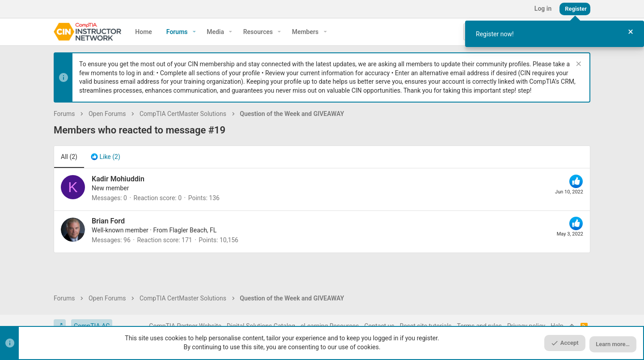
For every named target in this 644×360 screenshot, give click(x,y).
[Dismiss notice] (578, 65)
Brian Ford (108, 221)
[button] (194, 32)
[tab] (106, 157)
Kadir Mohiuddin (118, 179)
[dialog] (555, 34)
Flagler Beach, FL (193, 230)
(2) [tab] (69, 157)
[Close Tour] (631, 32)
